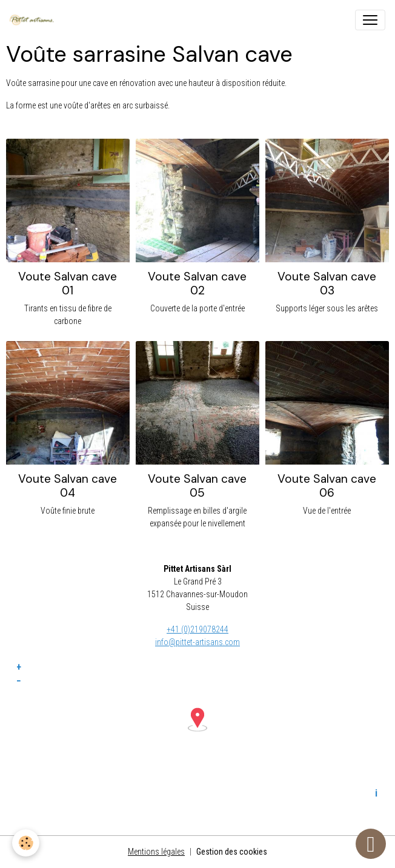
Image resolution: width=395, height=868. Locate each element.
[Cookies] (26, 843)
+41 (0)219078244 (198, 629)
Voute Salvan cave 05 (197, 486)
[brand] (34, 20)
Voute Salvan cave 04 (68, 486)
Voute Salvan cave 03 (327, 283)
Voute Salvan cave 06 (327, 486)
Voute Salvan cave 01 (68, 283)
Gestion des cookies (232, 852)
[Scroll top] (371, 844)
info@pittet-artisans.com (198, 642)
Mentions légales (156, 852)
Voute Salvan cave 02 (197, 283)
